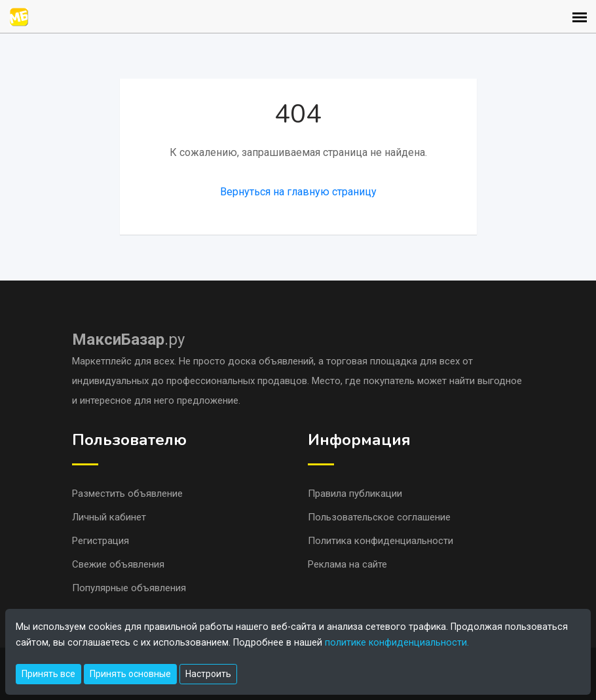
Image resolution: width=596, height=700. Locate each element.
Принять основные (130, 674)
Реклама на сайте (347, 564)
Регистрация (101, 541)
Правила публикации (355, 494)
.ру (128, 340)
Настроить (208, 674)
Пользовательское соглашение (379, 517)
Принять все (48, 674)
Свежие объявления (118, 564)
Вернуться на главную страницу (298, 192)
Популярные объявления (129, 588)
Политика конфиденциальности (381, 541)
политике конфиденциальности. (397, 643)
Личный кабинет (109, 517)
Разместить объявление (127, 494)
